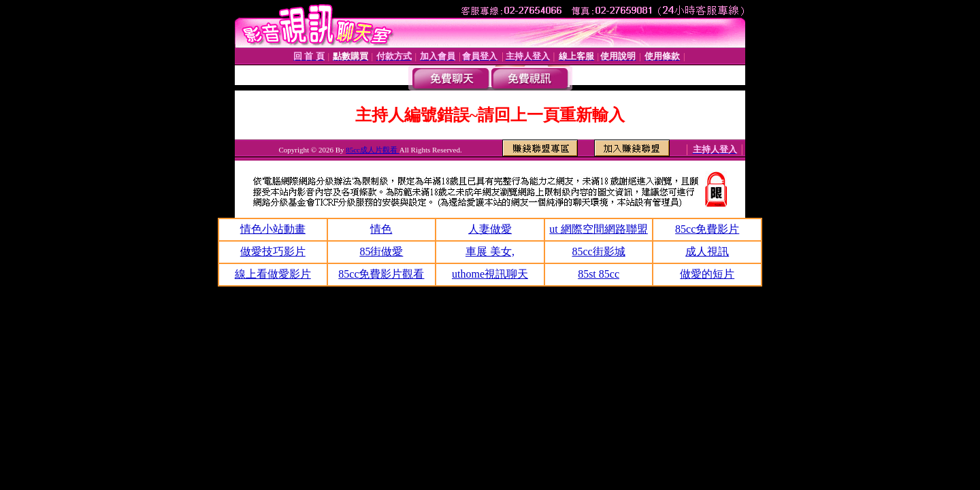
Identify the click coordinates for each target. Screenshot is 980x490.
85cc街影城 (598, 251)
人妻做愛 (490, 229)
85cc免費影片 (707, 229)
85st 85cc (599, 274)
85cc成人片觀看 (373, 150)
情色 (381, 229)
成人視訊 (707, 251)
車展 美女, (490, 251)
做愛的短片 (707, 274)
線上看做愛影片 (273, 274)
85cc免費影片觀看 (381, 274)
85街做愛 (381, 251)
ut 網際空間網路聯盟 (598, 229)
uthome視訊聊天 (490, 274)
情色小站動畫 (273, 229)
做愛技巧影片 (273, 251)
